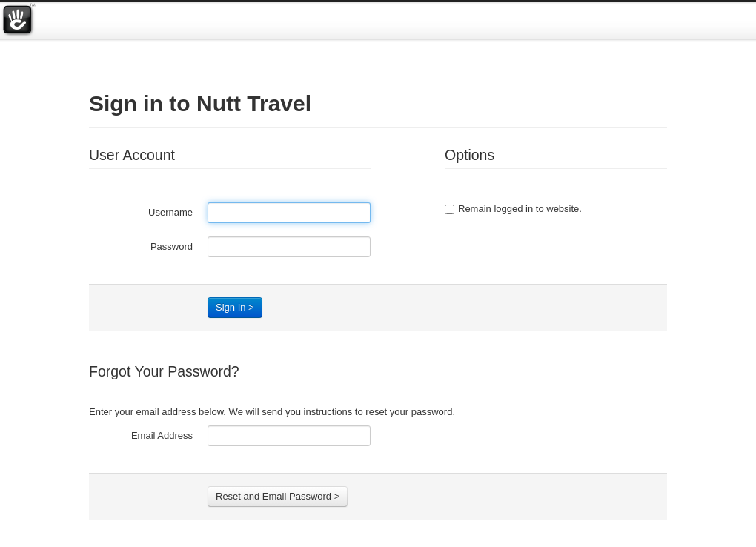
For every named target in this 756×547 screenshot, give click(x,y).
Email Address (162, 435)
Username (170, 212)
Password (172, 246)
